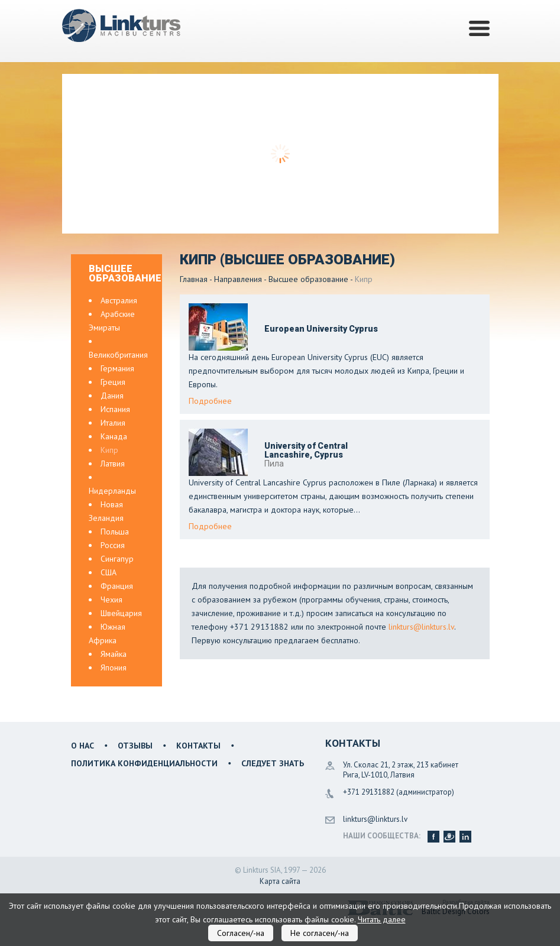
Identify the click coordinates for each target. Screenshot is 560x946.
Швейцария (121, 613)
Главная (194, 279)
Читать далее (382, 919)
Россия (113, 545)
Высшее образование (308, 279)
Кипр (109, 450)
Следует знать (273, 763)
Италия (113, 423)
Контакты (198, 746)
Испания (115, 409)
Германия (117, 368)
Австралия (119, 300)
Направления (238, 279)
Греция (113, 382)
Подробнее (210, 401)
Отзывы (135, 746)
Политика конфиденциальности (144, 763)
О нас (82, 746)
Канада (114, 436)
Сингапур (117, 559)
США (109, 572)
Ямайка (114, 654)
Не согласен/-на (320, 933)
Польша (115, 532)
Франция (117, 586)
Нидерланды (112, 491)
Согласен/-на (241, 933)
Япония (114, 668)
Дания (112, 396)
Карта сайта (280, 881)
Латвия (113, 464)
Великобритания (118, 355)
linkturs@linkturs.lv (421, 627)
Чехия (111, 600)
